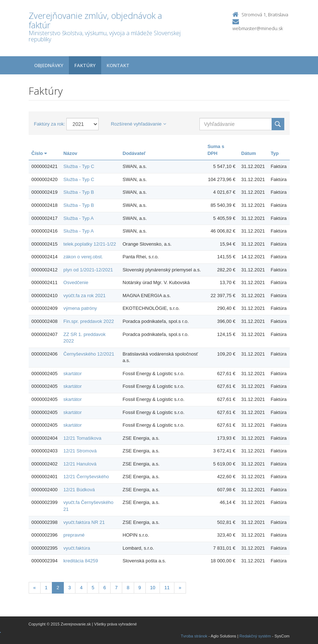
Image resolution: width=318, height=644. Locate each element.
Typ (274, 153)
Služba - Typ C (79, 166)
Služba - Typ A (79, 218)
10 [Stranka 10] (153, 588)
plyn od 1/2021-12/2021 (88, 270)
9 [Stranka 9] (140, 588)
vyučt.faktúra (77, 548)
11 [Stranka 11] (167, 588)
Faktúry (85, 65)
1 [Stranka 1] (46, 588)
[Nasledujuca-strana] (180, 588)
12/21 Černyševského (86, 477)
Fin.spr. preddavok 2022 (89, 321)
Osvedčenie (76, 282)
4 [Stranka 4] (81, 588)
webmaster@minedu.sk (258, 28)
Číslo (39, 153)
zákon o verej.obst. (83, 257)
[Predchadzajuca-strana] (35, 588)
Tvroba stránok (194, 636)
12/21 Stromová (80, 451)
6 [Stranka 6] (105, 588)
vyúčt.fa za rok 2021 (84, 296)
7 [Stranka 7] (116, 588)
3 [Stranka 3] (69, 588)
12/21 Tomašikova (82, 438)
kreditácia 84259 (81, 561)
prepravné (74, 535)
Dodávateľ (134, 153)
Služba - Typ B (79, 192)
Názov (70, 153)
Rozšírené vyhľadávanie (139, 124)
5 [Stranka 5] (93, 588)
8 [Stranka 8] (128, 588)
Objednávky (49, 65)
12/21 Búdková (79, 490)
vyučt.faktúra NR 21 (84, 522)
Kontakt (118, 65)
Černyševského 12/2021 (89, 354)
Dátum (248, 153)
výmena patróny (80, 308)
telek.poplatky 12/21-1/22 (90, 244)
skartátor (73, 374)
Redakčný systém (255, 636)
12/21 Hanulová (80, 464)
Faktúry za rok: (50, 124)
